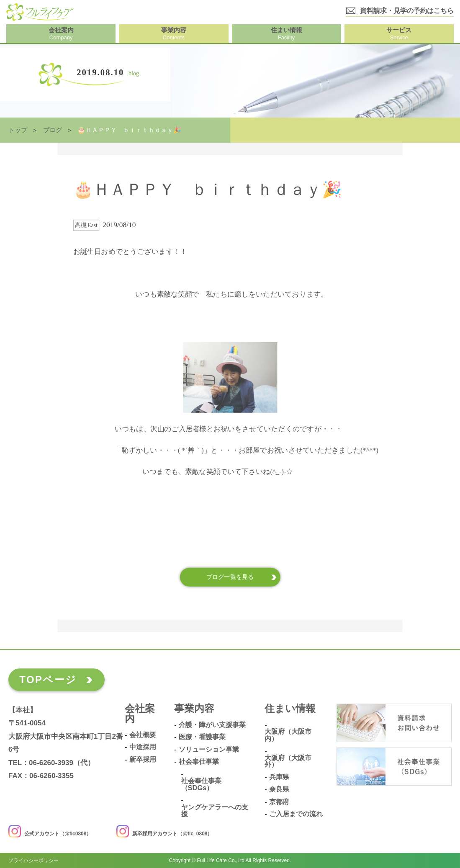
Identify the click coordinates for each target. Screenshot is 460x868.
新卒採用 (143, 759)
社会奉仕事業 (199, 762)
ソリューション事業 (209, 749)
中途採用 (143, 747)
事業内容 (194, 709)
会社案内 (140, 714)
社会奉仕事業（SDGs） (201, 784)
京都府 (279, 802)
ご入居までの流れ (296, 814)
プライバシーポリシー (33, 860)
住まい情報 (290, 709)
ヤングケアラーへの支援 (215, 810)
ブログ (53, 130)
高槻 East (86, 225)
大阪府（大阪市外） (288, 761)
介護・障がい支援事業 (212, 725)
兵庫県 (279, 777)
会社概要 (143, 735)
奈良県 (279, 789)
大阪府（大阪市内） (288, 735)
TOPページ (48, 680)
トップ (18, 130)
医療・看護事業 (202, 737)
